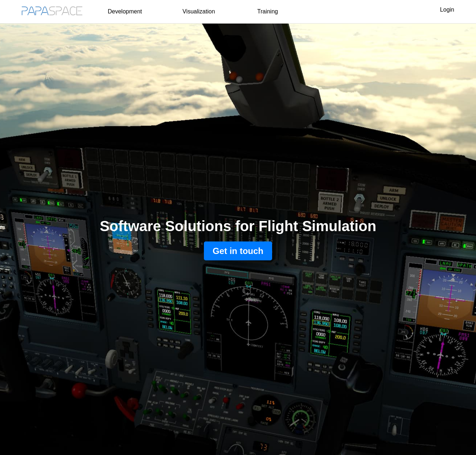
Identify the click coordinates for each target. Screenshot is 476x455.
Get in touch (238, 251)
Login (447, 10)
